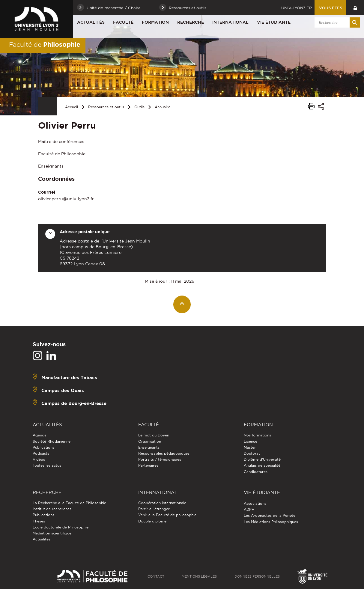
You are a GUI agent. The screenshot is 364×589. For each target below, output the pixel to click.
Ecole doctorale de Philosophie (61, 527)
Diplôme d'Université (262, 459)
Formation (155, 22)
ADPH (249, 509)
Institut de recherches (52, 509)
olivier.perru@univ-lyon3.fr (66, 199)
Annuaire (163, 107)
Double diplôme (152, 521)
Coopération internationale (162, 503)
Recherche (191, 22)
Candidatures (256, 472)
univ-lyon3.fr (297, 8)
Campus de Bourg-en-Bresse (74, 403)
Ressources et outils (106, 107)
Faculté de (45, 44)
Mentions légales (199, 576)
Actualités (91, 22)
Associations (255, 503)
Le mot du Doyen (154, 435)
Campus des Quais (63, 390)
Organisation (150, 441)
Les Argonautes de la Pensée (270, 515)
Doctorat (252, 453)
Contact (156, 576)
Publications (43, 447)
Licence (251, 441)
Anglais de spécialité (262, 465)
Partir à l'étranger (154, 509)
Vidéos (39, 459)
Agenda (40, 435)
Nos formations (257, 435)
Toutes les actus (47, 465)
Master (250, 447)
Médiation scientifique (52, 533)
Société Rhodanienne (52, 441)
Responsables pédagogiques (164, 453)
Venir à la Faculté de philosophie (167, 515)
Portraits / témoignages (160, 459)
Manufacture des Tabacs (69, 378)
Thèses (39, 521)
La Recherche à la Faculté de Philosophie (69, 503)
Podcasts (41, 453)
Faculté (123, 22)
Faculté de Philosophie (62, 154)
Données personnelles (257, 576)
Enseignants (149, 447)
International (230, 22)
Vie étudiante (274, 22)
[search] (336, 22)
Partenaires (148, 465)
